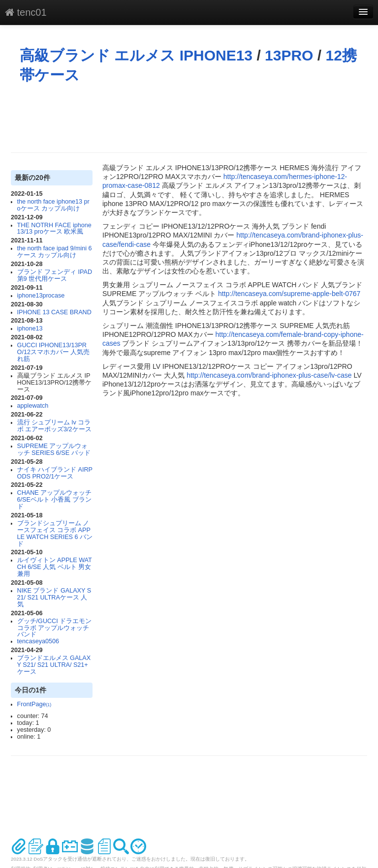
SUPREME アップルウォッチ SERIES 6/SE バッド (54, 449)
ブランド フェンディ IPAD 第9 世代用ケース (55, 275)
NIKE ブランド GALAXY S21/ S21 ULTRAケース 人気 (54, 598)
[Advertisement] (190, 118)
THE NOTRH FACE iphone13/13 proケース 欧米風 (54, 229)
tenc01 (26, 12)
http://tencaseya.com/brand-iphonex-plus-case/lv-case (269, 375)
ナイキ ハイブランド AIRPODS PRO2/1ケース (55, 473)
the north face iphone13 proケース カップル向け (53, 205)
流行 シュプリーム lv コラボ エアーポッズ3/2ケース (54, 426)
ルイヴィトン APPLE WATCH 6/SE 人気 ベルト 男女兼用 (55, 567)
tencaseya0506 (38, 641)
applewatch (33, 406)
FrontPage (34, 704)
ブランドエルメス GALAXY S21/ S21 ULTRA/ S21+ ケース (54, 665)
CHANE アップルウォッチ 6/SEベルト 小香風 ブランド (55, 500)
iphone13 (30, 329)
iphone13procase (41, 296)
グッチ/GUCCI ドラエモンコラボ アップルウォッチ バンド (55, 628)
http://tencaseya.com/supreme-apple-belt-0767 (289, 294)
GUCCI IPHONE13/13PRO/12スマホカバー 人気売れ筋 (54, 352)
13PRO (289, 55)
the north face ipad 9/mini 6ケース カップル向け (55, 252)
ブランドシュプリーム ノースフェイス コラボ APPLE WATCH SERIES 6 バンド (55, 534)
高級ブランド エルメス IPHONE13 (136, 55)
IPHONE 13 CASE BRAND (54, 312)
